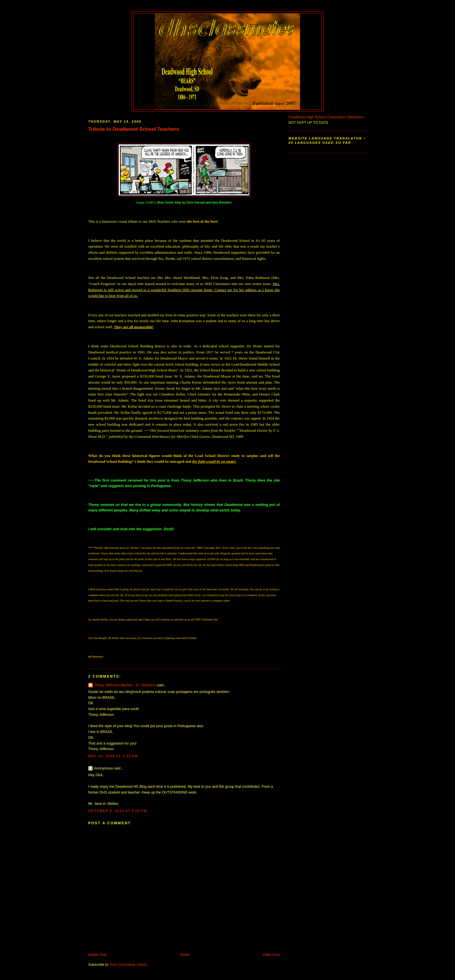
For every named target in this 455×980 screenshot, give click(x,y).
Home (185, 955)
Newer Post (98, 955)
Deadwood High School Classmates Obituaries (326, 117)
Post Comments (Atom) (129, 965)
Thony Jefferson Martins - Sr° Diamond (126, 685)
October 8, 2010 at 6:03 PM (118, 811)
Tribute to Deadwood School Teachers (134, 129)
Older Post (271, 955)
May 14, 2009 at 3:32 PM (113, 756)
